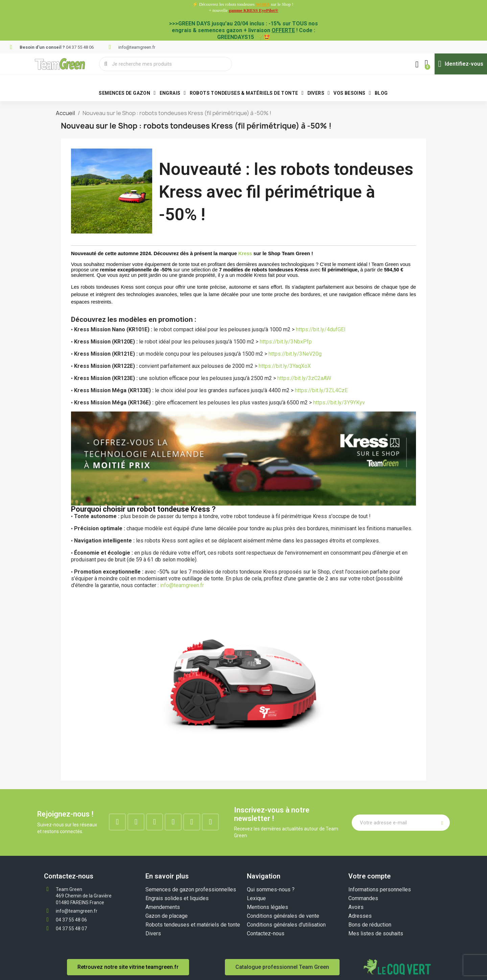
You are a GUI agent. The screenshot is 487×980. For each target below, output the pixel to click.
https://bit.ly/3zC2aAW (304, 378)
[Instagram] (136, 822)
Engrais (173, 93)
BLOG (381, 93)
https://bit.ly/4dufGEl (321, 329)
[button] (426, 64)
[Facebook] (117, 822)
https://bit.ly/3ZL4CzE (321, 390)
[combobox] (166, 64)
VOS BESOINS (352, 93)
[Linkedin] (155, 822)
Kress (245, 253)
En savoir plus (167, 876)
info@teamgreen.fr (182, 585)
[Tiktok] (210, 822)
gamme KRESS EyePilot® (253, 10)
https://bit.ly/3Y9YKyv (339, 403)
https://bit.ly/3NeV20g (295, 354)
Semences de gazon (127, 93)
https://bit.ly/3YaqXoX (285, 366)
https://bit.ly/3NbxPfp (286, 342)
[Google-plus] (173, 822)
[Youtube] (192, 822)
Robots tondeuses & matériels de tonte (247, 93)
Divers (319, 93)
